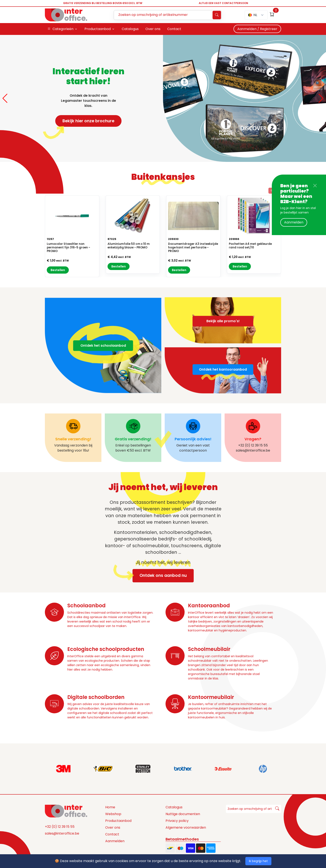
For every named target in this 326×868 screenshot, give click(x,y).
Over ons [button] (153, 29)
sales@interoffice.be (62, 833)
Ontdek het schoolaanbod (103, 366)
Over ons (113, 827)
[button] (5, 98)
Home (110, 807)
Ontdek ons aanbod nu (160, 576)
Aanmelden (294, 222)
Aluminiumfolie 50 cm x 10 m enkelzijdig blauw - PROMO (129, 246)
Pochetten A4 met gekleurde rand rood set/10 (250, 246)
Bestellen (58, 270)
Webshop (113, 814)
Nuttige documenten (183, 814)
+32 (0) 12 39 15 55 (60, 827)
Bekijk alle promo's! (223, 301)
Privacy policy (177, 821)
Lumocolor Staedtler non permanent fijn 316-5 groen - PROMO (68, 247)
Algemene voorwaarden (186, 827)
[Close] (315, 186)
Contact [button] (174, 29)
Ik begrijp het (258, 861)
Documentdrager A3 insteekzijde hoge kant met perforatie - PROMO (193, 247)
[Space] (66, 811)
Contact (112, 834)
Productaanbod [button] (98, 29)
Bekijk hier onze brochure (85, 122)
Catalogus (174, 807)
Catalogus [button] (130, 29)
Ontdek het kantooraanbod (223, 390)
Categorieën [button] (60, 29)
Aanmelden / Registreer (257, 29)
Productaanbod (118, 821)
